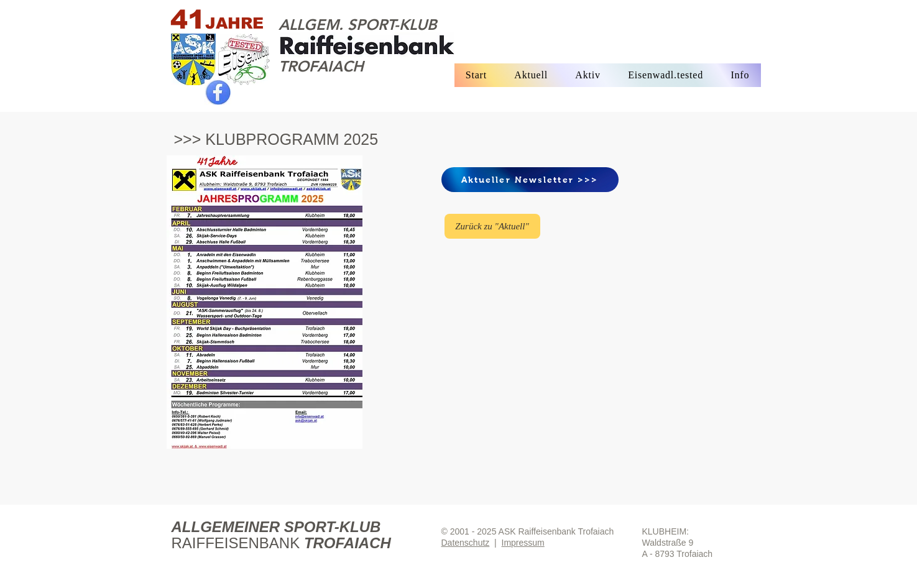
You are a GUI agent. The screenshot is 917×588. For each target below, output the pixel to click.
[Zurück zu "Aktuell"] (492, 226)
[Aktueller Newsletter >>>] (530, 180)
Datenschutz (466, 543)
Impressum (523, 543)
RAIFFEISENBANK (238, 543)
